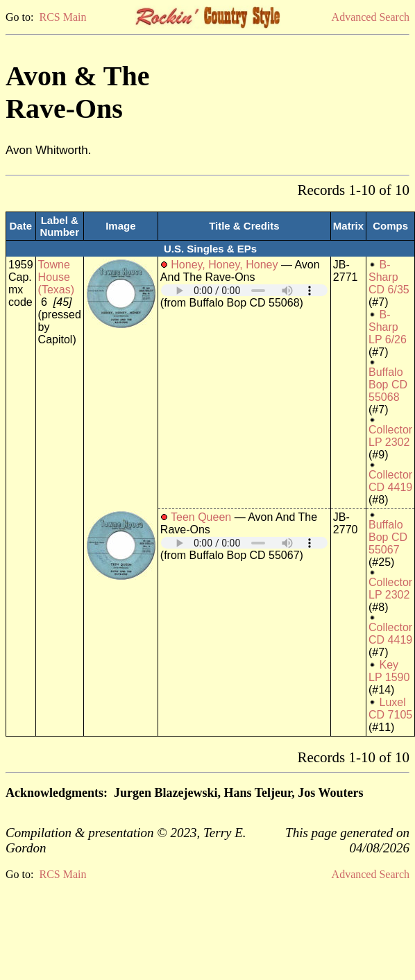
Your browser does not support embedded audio (244, 290)
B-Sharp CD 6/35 (389, 277)
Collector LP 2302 (390, 436)
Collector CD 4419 (390, 481)
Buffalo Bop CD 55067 (388, 537)
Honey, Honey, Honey (224, 265)
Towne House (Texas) (56, 277)
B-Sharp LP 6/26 (388, 327)
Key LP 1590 (389, 671)
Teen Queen (201, 517)
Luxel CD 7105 (390, 708)
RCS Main (62, 17)
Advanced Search (371, 17)
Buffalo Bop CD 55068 (388, 385)
